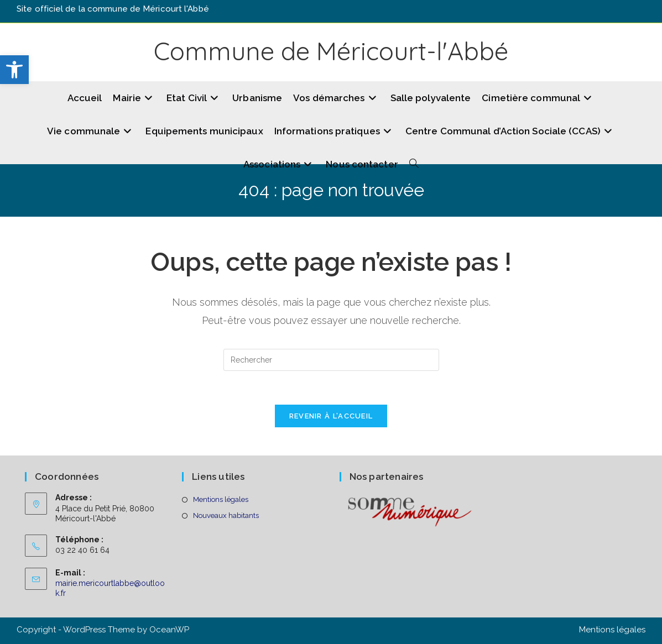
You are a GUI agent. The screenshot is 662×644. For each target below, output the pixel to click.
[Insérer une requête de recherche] (331, 360)
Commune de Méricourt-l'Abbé (331, 51)
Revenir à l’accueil (331, 416)
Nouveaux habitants (226, 515)
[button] (14, 70)
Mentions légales (221, 499)
